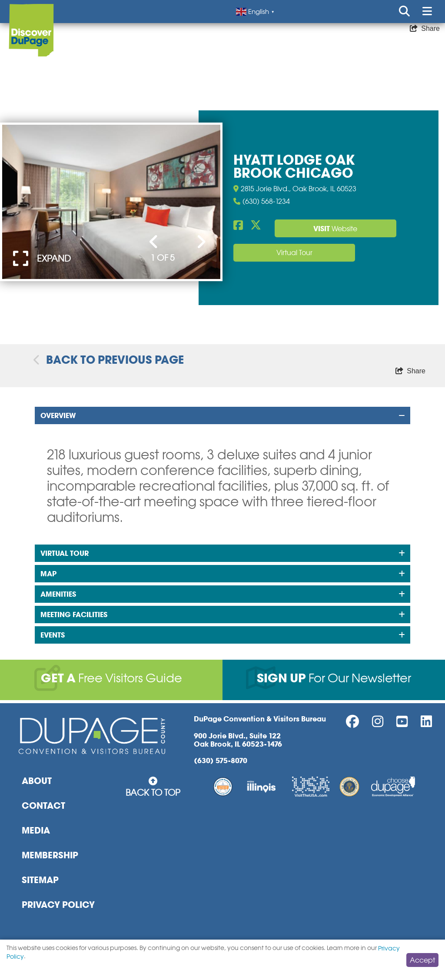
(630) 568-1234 (262, 201)
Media (36, 831)
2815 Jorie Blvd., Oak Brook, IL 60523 (295, 189)
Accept (422, 960)
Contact (43, 806)
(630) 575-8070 (221, 761)
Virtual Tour (294, 252)
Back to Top (153, 787)
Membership (50, 855)
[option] (111, 202)
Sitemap (40, 880)
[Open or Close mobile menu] (427, 12)
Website (335, 229)
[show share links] (425, 29)
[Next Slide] (201, 243)
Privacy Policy (58, 905)
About (37, 781)
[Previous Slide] (154, 243)
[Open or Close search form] (404, 12)
